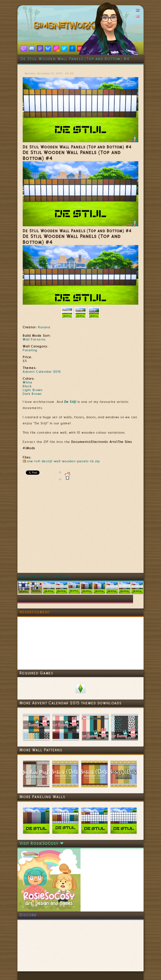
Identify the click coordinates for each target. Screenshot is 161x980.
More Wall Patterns (41, 750)
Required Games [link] (36, 673)
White (28, 382)
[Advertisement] (54, 530)
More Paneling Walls (42, 797)
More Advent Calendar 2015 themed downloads (71, 703)
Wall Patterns (34, 339)
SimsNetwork (65, 26)
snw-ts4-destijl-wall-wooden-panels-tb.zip (63, 461)
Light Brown (33, 390)
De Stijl (70, 402)
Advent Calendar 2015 (42, 372)
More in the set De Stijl (45, 576)
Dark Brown (32, 394)
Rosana (44, 327)
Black (27, 386)
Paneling (30, 350)
